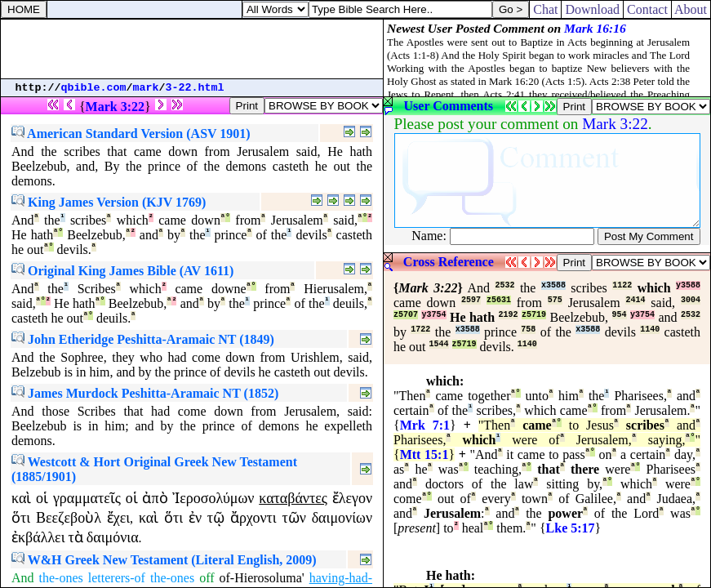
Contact (647, 9)
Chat (545, 9)
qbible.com (94, 88)
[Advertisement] (192, 49)
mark (146, 88)
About (691, 9)
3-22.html (195, 88)
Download (592, 9)
